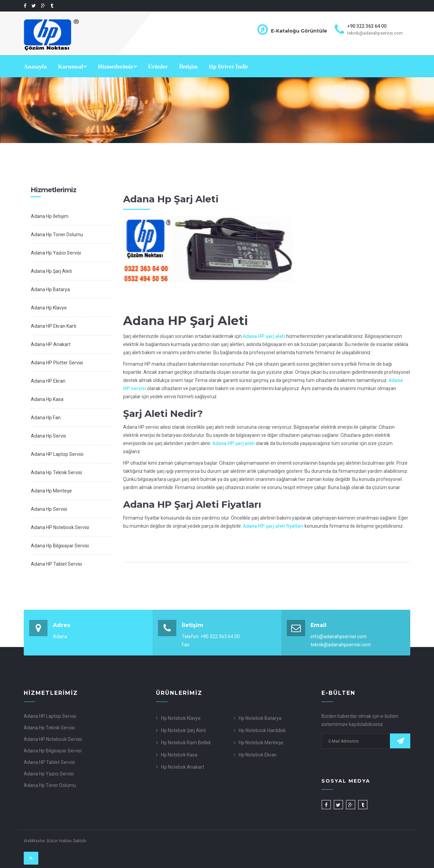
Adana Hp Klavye (49, 308)
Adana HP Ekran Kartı (54, 326)
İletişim (188, 67)
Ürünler (158, 67)
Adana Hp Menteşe (51, 491)
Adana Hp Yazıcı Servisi (56, 253)
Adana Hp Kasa (47, 399)
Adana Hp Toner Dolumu (57, 235)
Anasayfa (35, 67)
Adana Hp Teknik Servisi (56, 472)
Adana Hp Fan (46, 418)
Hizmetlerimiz (117, 67)
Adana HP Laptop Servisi (57, 454)
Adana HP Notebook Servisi (60, 527)
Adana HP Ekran (48, 381)
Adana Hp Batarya (50, 289)
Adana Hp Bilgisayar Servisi (60, 546)
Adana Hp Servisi (49, 509)
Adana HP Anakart (51, 344)
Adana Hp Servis (48, 436)
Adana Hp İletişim (50, 216)
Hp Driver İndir (229, 67)
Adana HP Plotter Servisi (57, 363)
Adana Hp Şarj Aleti (51, 271)
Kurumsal (72, 67)
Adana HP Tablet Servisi (56, 564)
